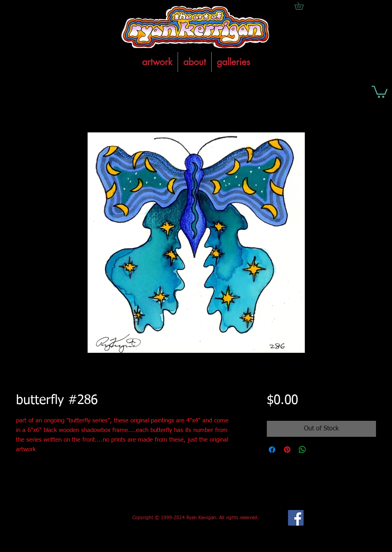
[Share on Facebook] (272, 450)
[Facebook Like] (75, 518)
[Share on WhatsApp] (302, 450)
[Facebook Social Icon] (296, 518)
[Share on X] (318, 450)
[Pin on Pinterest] (287, 450)
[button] (380, 91)
